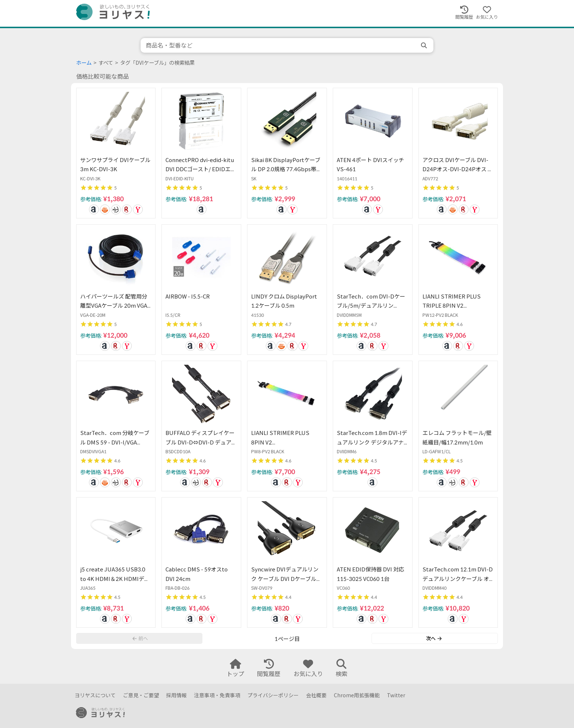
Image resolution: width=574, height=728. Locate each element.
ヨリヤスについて (95, 695)
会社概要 (316, 695)
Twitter (396, 695)
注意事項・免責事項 (217, 695)
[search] (425, 45)
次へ (434, 638)
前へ (140, 638)
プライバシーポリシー (273, 695)
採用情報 (176, 695)
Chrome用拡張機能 (357, 695)
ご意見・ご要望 (141, 695)
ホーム (84, 63)
